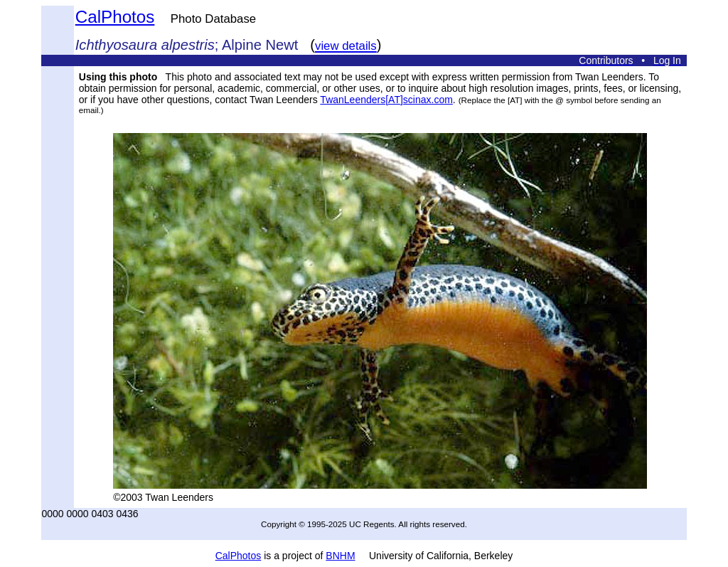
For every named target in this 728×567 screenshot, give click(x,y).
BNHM (340, 556)
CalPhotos (115, 17)
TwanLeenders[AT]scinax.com (386, 100)
